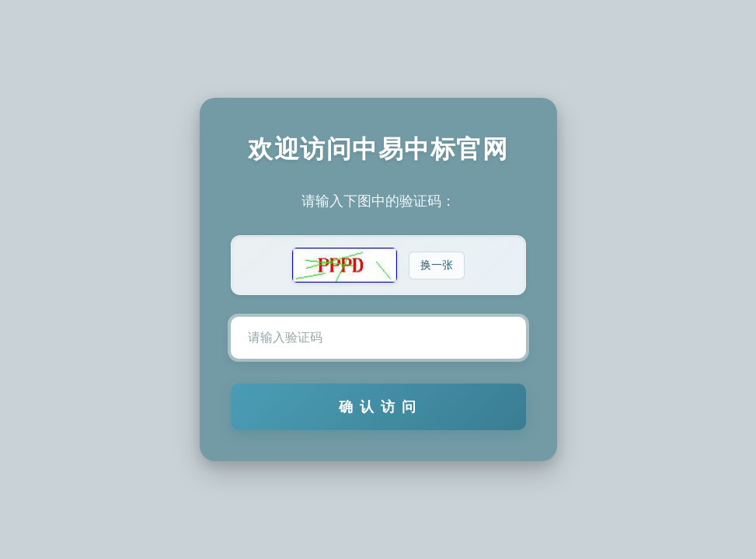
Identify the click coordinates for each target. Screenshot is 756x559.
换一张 (437, 265)
